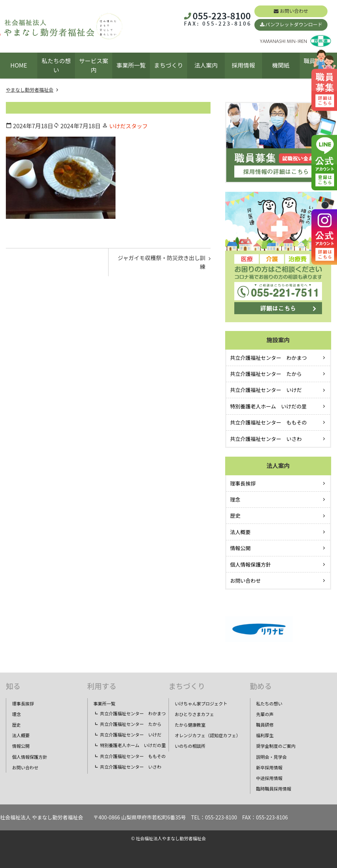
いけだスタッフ (130, 126)
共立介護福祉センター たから (266, 374)
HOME (19, 65)
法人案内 (206, 65)
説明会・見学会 (272, 757)
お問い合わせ (294, 11)
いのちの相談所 (190, 746)
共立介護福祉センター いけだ (266, 390)
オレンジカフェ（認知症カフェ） (208, 735)
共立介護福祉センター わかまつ (269, 358)
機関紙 (281, 65)
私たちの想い (56, 65)
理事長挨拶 (243, 483)
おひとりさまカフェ (194, 714)
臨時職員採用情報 (274, 789)
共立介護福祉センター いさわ (266, 439)
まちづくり (168, 65)
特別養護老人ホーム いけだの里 (269, 406)
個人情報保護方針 (251, 564)
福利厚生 (265, 735)
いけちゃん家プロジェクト (201, 703)
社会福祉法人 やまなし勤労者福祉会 (41, 817)
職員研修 (265, 725)
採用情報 (243, 65)
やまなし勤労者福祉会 (30, 90)
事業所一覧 (131, 65)
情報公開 (241, 548)
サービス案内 (94, 65)
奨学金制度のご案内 (276, 746)
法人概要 (241, 532)
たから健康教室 (190, 725)
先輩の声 (265, 714)
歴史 (235, 515)
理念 (235, 499)
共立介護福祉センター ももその (269, 422)
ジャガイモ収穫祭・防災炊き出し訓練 (161, 263)
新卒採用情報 (269, 767)
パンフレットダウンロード (294, 24)
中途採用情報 (269, 778)
